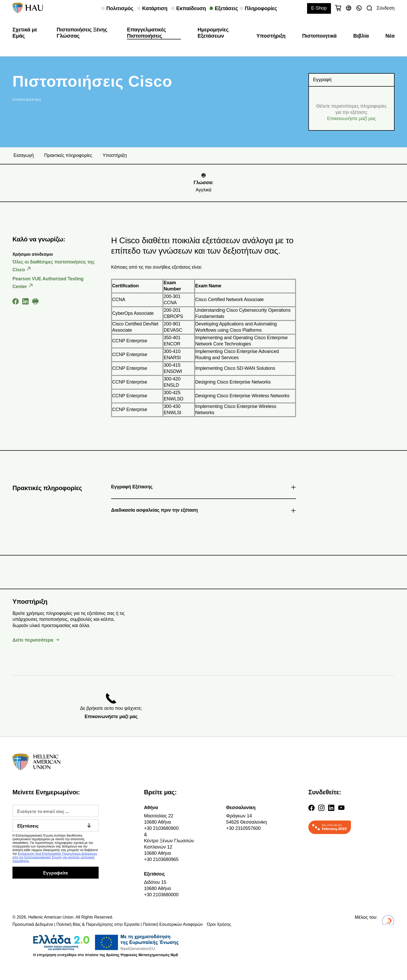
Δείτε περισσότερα (33, 640)
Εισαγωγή (24, 155)
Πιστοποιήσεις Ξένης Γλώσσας (82, 33)
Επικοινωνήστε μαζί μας (351, 119)
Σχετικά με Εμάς (25, 33)
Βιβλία (361, 36)
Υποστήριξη (271, 36)
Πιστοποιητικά (319, 36)
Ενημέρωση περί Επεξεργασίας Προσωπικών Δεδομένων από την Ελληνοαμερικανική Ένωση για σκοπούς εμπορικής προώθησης (55, 857)
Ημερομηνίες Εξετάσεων (213, 33)
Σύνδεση (386, 8)
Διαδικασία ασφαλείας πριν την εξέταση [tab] (203, 511)
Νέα (390, 36)
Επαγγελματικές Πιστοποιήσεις (146, 33)
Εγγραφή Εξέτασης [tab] (203, 488)
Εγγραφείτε (55, 873)
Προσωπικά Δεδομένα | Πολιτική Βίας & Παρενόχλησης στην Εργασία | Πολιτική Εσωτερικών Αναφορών (108, 924)
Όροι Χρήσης (219, 924)
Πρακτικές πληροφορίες (68, 155)
